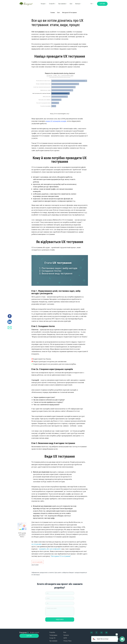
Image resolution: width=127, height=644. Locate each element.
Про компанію (53, 641)
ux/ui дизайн (36, 544)
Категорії (78, 4)
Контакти (66, 635)
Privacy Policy (67, 641)
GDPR (65, 638)
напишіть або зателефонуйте (50, 549)
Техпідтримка (53, 635)
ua (91, 4)
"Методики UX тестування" (61, 556)
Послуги (43, 4)
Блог (71, 4)
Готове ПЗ (52, 4)
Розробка (52, 632)
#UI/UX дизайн (38, 562)
